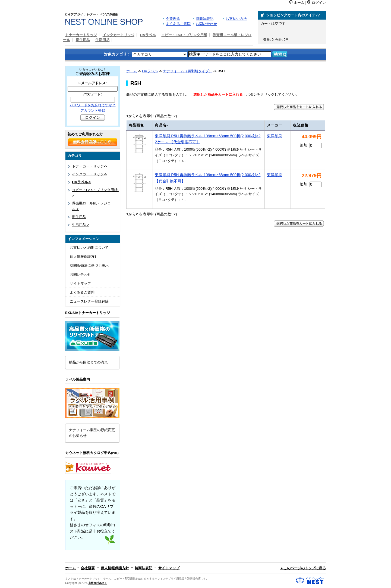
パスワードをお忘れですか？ (93, 105)
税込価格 (301, 125)
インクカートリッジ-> (89, 174)
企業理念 (173, 19)
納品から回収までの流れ (88, 362)
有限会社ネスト (98, 583)
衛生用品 (83, 40)
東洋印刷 (275, 136)
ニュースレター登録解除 (89, 301)
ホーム (299, 3)
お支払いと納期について (89, 248)
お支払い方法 (236, 19)
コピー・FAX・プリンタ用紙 (184, 35)
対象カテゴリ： (117, 54)
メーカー (275, 125)
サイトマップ (80, 283)
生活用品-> (81, 225)
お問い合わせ (206, 24)
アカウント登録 (93, 111)
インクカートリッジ (119, 35)
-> (81, 182)
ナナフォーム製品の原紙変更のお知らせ (92, 433)
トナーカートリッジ (81, 35)
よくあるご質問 (178, 24)
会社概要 (88, 568)
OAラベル (150, 71)
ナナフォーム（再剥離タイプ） (188, 71)
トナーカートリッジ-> (89, 166)
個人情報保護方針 (84, 256)
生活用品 (102, 40)
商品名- (161, 125)
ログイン (319, 3)
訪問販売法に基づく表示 (89, 265)
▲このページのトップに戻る (303, 568)
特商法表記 (205, 19)
